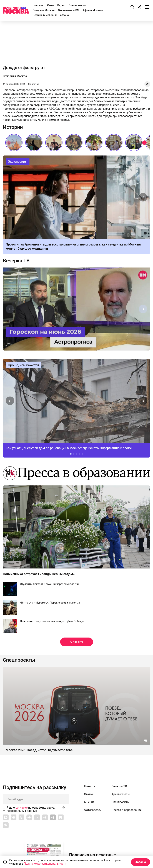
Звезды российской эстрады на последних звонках (54, 143)
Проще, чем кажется (23, 365)
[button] (144, 143)
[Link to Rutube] (61, 817)
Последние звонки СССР (74, 143)
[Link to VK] (14, 817)
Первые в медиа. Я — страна (51, 15)
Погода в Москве (43, 10)
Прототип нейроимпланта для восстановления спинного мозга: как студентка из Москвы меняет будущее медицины (76, 197)
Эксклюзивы (18, 161)
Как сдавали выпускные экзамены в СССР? (114, 143)
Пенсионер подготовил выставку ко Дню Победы (52, 621)
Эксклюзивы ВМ (69, 10)
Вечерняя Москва (15, 76)
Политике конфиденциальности (45, 864)
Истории (13, 127)
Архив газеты (121, 794)
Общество (33, 84)
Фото (50, 5)
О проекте (77, 642)
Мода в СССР (34, 143)
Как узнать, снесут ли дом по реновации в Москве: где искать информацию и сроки (76, 401)
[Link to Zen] (29, 817)
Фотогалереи (93, 810)
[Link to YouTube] (37, 817)
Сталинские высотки (14, 143)
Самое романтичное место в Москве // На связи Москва (94, 143)
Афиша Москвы (93, 10)
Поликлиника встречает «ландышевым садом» (39, 574)
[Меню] (147, 7)
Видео (61, 5)
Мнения (89, 802)
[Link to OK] (21, 817)
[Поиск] (132, 7)
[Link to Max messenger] (6, 817)
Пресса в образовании (127, 810)
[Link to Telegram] (45, 817)
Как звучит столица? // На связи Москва (134, 143)
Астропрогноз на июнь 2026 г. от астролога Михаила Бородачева (76, 309)
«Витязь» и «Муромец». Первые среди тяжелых (50, 603)
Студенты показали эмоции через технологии (49, 584)
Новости (38, 5)
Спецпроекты (77, 5)
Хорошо (141, 862)
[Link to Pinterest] (6, 825)
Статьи (89, 794)
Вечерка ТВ (16, 261)
